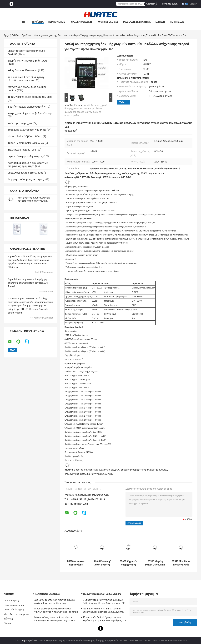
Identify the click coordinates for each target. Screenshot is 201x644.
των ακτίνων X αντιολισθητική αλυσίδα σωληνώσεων (26, 79)
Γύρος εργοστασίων (81, 22)
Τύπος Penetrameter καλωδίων (26, 143)
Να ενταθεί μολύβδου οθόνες (25, 136)
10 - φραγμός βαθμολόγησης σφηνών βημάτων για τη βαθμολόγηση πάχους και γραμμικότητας (104, 619)
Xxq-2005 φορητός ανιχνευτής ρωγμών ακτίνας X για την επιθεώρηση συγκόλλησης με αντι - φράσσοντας (55, 602)
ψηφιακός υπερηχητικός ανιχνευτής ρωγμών (144, 470)
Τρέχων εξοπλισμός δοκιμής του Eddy (30, 97)
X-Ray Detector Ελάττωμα (23, 71)
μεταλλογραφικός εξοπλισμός (25, 173)
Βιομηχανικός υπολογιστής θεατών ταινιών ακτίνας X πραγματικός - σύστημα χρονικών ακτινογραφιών (56, 611)
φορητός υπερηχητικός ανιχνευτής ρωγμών (97, 470)
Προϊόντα (38, 22)
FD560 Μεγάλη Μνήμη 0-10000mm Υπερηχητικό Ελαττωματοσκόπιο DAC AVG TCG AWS (155, 563)
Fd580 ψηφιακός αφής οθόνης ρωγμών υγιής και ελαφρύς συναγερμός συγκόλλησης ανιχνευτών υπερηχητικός (76, 563)
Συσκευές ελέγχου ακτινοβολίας (27, 130)
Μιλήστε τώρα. (170, 4)
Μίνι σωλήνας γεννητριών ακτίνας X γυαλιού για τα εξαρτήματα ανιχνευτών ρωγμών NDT (55, 619)
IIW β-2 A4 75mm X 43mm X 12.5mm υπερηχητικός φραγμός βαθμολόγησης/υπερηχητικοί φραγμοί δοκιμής (103, 611)
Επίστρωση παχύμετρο (21, 150)
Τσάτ (122, 102)
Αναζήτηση (150, 4)
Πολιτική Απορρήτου (26, 641)
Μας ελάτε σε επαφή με (137, 22)
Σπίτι (25, 22)
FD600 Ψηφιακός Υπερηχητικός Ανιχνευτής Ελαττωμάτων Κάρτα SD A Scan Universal (128, 563)
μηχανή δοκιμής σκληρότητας (25, 156)
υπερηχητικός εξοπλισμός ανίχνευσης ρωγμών (89, 474)
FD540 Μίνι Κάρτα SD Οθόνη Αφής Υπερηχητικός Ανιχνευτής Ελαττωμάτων (181, 563)
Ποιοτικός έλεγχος (108, 22)
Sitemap (8, 623)
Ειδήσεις (160, 22)
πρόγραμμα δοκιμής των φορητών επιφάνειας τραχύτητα (28, 165)
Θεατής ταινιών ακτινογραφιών (26, 107)
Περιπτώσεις (177, 22)
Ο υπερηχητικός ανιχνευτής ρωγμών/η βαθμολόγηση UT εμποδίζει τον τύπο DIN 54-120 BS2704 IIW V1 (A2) (104, 602)
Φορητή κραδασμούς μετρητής (26, 179)
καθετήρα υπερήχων (20, 123)
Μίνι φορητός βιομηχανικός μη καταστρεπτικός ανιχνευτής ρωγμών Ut (34, 201)
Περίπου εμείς (57, 22)
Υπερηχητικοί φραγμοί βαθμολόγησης (30, 113)
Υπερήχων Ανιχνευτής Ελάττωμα (51, 35)
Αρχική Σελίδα (11, 35)
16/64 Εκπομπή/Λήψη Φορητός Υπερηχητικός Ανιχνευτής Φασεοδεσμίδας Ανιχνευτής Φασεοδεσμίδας (102, 563)
